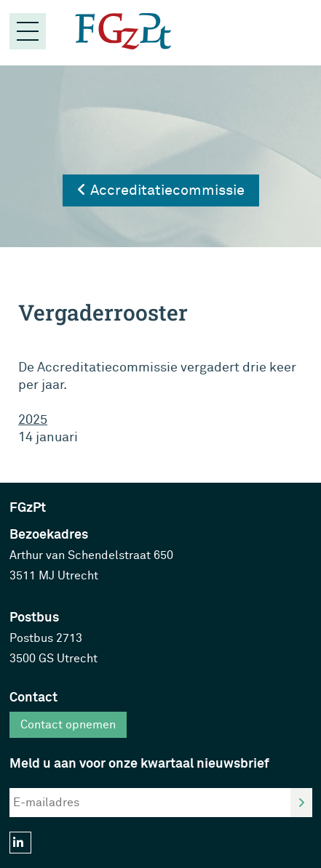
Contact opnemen (68, 725)
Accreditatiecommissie (161, 190)
